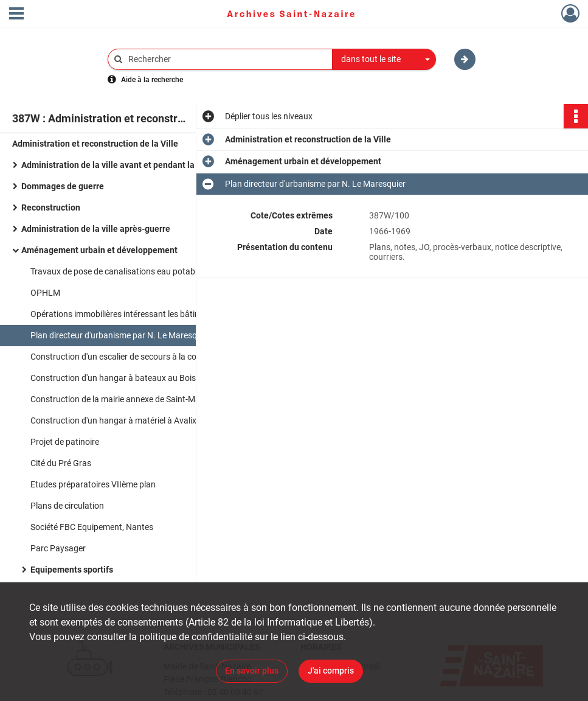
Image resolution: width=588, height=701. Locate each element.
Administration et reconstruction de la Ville (95, 144)
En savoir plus (252, 671)
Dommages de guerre (63, 186)
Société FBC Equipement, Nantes (92, 527)
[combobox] (384, 60)
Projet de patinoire (65, 442)
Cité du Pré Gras (61, 463)
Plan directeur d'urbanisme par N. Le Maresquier (121, 335)
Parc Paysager (58, 548)
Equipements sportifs (72, 570)
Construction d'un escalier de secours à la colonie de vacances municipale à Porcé (152, 357)
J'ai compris (331, 671)
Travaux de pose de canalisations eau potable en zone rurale (143, 271)
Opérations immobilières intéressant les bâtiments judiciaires (144, 314)
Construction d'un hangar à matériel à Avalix (113, 420)
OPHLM (46, 293)
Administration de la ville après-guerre (96, 229)
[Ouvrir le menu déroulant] (16, 15)
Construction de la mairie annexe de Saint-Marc (119, 399)
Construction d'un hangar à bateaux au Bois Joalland (130, 378)
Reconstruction (51, 208)
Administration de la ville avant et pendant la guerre (122, 165)
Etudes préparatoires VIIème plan (94, 484)
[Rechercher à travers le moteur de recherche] (226, 59)
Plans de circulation (67, 506)
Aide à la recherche (152, 80)
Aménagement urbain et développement (99, 250)
